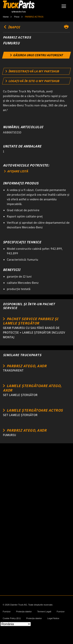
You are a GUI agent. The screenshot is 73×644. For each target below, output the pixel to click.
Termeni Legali (44, 612)
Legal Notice (53, 618)
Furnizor (7, 612)
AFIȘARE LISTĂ (16, 171)
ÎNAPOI (11, 27)
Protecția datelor (24, 612)
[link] (37, 55)
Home (6, 17)
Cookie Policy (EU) (12, 618)
